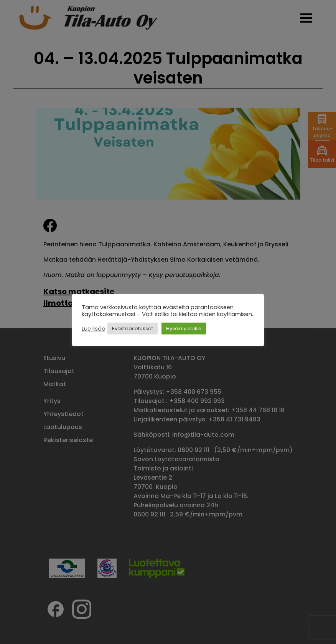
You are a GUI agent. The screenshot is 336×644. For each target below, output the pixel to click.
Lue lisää (94, 329)
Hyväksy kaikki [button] (184, 329)
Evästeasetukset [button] (133, 329)
